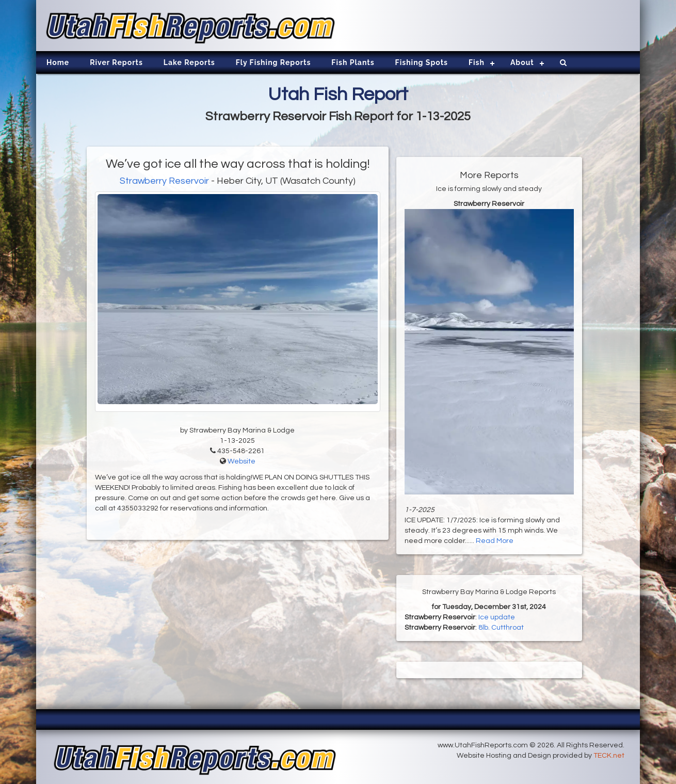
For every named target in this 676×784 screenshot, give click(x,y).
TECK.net (609, 756)
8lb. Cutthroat (501, 628)
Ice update (497, 617)
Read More (495, 541)
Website (242, 461)
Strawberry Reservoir (164, 181)
